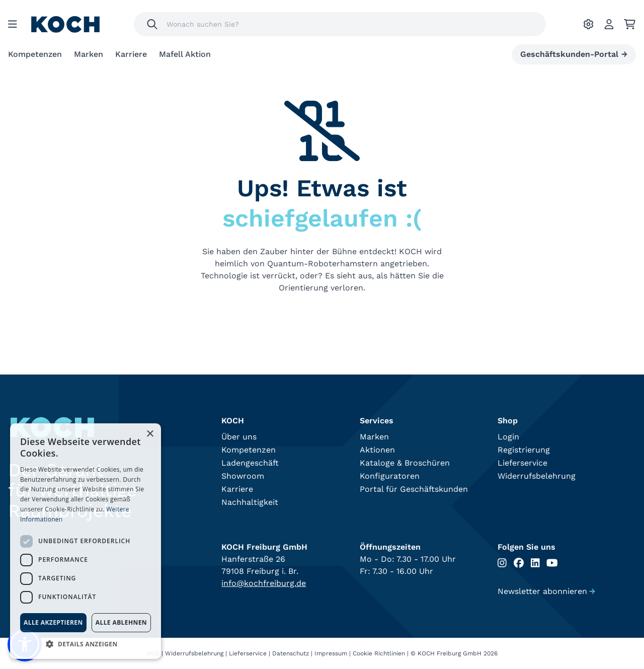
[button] (86, 644)
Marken (89, 54)
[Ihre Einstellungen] (588, 24)
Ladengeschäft (250, 463)
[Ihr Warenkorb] (630, 24)
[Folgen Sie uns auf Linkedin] (535, 563)
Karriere (131, 54)
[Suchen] (152, 24)
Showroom (243, 476)
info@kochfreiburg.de (264, 583)
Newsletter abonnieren (546, 591)
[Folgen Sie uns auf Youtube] (552, 563)
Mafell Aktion (185, 54)
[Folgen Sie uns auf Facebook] (519, 563)
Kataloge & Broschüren (405, 463)
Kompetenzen (35, 54)
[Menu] (13, 24)
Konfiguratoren (390, 476)
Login (508, 437)
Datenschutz (291, 653)
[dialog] (86, 541)
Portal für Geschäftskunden (414, 489)
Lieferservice (522, 463)
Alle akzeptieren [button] (53, 622)
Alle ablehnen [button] (121, 622)
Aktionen (377, 450)
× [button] (150, 434)
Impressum (331, 653)
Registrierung (524, 450)
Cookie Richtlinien (379, 653)
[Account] (609, 24)
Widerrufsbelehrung (537, 476)
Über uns (239, 437)
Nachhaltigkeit (250, 502)
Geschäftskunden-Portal (574, 54)
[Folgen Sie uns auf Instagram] (502, 563)
